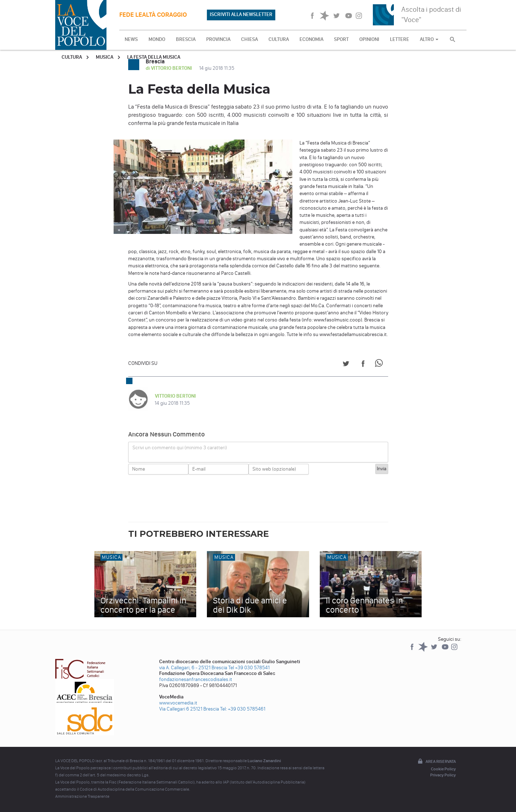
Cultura (72, 57)
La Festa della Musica (154, 57)
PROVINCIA (218, 39)
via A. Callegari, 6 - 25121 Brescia (193, 668)
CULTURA (279, 39)
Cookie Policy (443, 769)
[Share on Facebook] (363, 365)
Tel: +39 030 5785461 (243, 709)
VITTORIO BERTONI (175, 396)
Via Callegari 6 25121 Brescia (189, 709)
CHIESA (249, 39)
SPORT (341, 39)
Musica (105, 57)
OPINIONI (369, 39)
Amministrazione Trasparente (82, 796)
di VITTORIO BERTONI (169, 68)
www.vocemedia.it (178, 703)
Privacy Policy (443, 775)
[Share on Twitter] (346, 365)
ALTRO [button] (429, 39)
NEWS (131, 39)
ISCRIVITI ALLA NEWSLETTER (241, 14)
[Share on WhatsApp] (380, 365)
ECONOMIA (311, 39)
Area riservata (436, 762)
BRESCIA (186, 39)
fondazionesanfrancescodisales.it (196, 679)
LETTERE (400, 39)
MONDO (157, 39)
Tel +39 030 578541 (249, 668)
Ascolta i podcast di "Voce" (431, 14)
